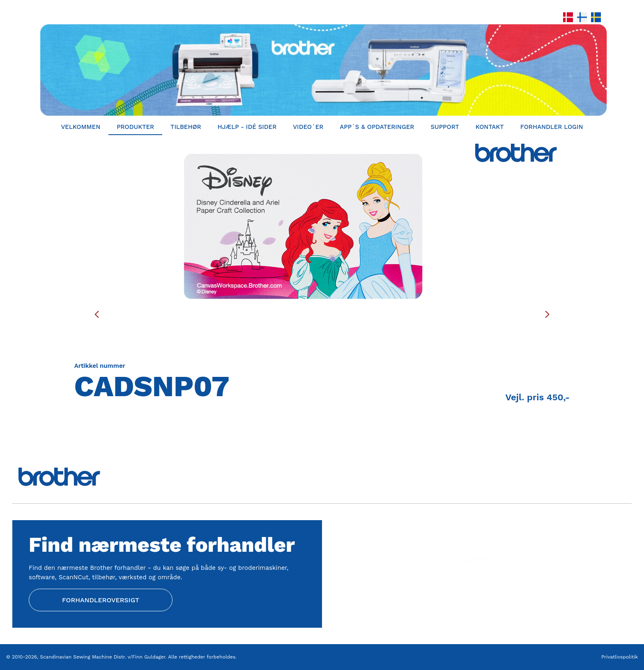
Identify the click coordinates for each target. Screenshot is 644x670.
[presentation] (97, 314)
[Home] (322, 70)
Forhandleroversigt (101, 600)
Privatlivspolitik (620, 657)
